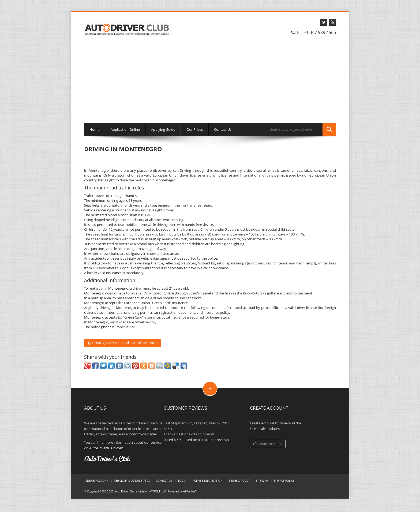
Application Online (125, 129)
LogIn (182, 481)
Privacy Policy (284, 481)
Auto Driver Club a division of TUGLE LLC (140, 491)
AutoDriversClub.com (106, 448)
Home (94, 129)
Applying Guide (163, 129)
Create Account (268, 444)
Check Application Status (132, 481)
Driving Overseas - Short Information (123, 343)
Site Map (262, 481)
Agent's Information (208, 481)
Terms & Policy (239, 481)
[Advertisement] (210, 80)
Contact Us (223, 129)
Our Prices (195, 129)
